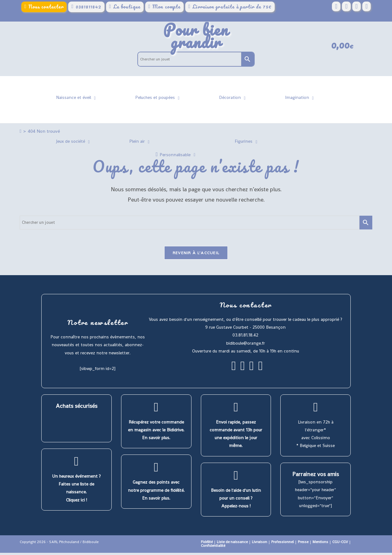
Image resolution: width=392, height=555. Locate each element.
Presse (303, 544)
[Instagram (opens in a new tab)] (356, 7)
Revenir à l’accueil (196, 255)
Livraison (260, 544)
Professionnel (283, 544)
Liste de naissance (232, 544)
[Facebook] (234, 371)
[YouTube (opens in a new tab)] (367, 7)
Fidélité (207, 544)
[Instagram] (243, 371)
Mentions (320, 544)
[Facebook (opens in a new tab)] (336, 7)
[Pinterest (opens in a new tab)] (346, 7)
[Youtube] (260, 371)
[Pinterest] (252, 371)
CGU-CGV (340, 544)
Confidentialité (213, 548)
